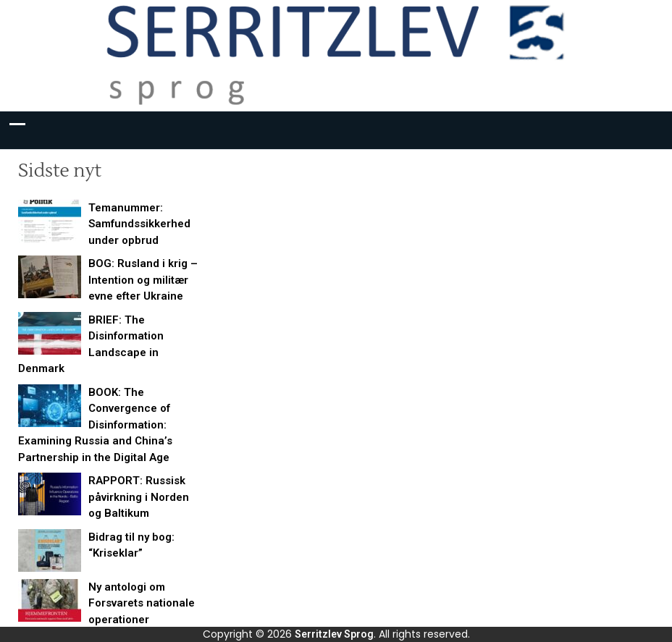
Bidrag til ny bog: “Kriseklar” (131, 545)
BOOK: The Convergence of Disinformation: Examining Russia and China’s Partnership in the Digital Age (95, 425)
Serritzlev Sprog (334, 634)
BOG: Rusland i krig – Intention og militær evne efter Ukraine (143, 280)
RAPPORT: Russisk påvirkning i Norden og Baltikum (139, 497)
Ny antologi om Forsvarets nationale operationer (142, 603)
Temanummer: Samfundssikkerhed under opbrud (139, 224)
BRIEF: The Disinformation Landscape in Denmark (91, 345)
